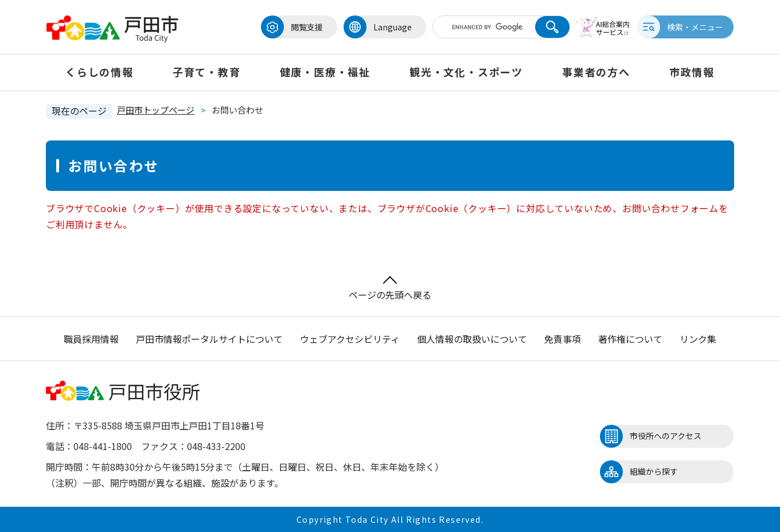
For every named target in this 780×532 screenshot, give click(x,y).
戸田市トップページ (156, 110)
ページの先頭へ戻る (390, 289)
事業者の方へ (596, 72)
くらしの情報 (100, 72)
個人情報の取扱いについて (472, 339)
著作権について (630, 339)
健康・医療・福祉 (325, 72)
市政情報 (692, 72)
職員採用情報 (91, 339)
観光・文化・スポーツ (466, 72)
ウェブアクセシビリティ (350, 339)
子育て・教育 (207, 72)
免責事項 (563, 339)
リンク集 (698, 339)
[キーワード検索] (483, 27)
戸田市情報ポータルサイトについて (209, 339)
